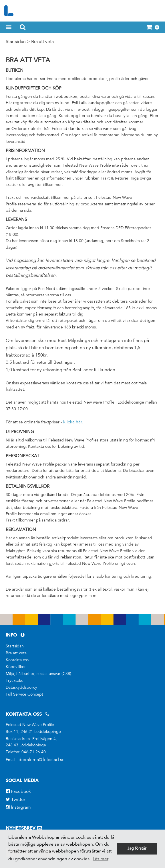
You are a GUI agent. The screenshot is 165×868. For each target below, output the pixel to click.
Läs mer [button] (101, 859)
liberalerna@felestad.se (41, 760)
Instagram (18, 807)
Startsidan (16, 42)
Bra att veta (42, 42)
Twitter (15, 800)
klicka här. (73, 422)
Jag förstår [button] (137, 849)
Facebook (18, 792)
